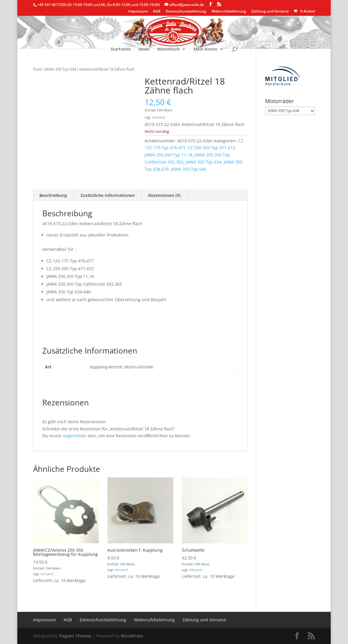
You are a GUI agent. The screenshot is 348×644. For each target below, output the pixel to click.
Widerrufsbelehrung (229, 12)
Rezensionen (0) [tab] (164, 195)
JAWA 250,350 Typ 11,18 (168, 155)
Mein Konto (205, 49)
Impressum (138, 12)
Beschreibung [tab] (53, 195)
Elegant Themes (75, 636)
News (144, 49)
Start (37, 69)
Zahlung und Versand (270, 12)
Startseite (121, 49)
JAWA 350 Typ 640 (189, 169)
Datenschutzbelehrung (186, 12)
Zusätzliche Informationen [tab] (108, 195)
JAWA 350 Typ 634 (61, 69)
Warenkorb (168, 49)
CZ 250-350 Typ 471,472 (211, 148)
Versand (158, 117)
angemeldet (75, 436)
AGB (157, 12)
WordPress (132, 636)
